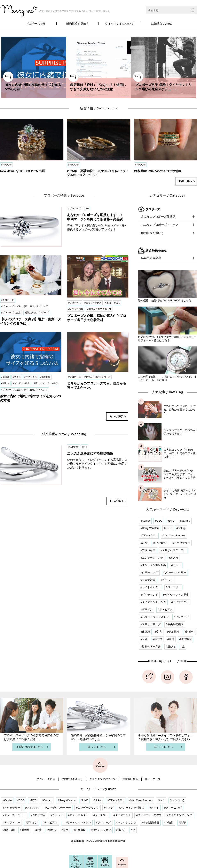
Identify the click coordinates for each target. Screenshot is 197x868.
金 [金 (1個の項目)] (183, 646)
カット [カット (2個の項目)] (177, 565)
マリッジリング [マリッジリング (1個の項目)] (151, 624)
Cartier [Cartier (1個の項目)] (146, 521)
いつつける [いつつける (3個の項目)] (161, 543)
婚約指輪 (46, 377)
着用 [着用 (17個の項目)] (171, 639)
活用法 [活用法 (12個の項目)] (158, 639)
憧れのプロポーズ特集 (47, 383)
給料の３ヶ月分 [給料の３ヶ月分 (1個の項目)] (151, 646)
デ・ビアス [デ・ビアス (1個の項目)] (166, 609)
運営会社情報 (130, 779)
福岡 (118, 303)
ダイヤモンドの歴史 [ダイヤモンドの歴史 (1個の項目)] (177, 595)
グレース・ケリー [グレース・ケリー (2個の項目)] (175, 572)
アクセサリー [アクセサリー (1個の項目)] (182, 543)
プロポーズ (8, 300)
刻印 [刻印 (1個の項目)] (159, 632)
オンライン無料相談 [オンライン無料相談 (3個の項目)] (154, 565)
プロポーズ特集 (36, 24)
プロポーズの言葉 (11, 312)
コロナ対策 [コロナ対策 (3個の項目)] (149, 580)
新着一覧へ (185, 181)
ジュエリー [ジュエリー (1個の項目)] (174, 587)
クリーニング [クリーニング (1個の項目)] (150, 572)
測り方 (6, 383)
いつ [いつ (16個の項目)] (145, 543)
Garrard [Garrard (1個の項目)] (186, 521)
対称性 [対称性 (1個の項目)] (190, 632)
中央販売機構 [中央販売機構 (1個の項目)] (175, 624)
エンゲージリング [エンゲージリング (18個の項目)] (153, 558)
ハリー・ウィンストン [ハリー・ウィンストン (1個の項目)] (155, 617)
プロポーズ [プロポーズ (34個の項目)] (182, 617)
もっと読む (116, 416)
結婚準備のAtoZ (161, 24)
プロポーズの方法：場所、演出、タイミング (25, 306)
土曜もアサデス (93, 303)
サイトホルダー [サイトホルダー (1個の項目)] (151, 587)
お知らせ (7, 165)
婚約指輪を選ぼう (78, 24)
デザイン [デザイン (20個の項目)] (147, 609)
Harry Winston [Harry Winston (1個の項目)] (150, 528)
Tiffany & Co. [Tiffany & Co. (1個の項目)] (149, 535)
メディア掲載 (76, 309)
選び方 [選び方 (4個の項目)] (171, 646)
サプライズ (31, 377)
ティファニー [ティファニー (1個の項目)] (181, 602)
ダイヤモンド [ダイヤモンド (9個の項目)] (150, 595)
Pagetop (100, 764)
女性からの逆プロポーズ (98, 377)
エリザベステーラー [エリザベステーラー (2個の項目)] (174, 550)
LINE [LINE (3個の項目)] (168, 528)
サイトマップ (153, 779)
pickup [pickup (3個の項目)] (182, 528)
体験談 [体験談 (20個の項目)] (146, 632)
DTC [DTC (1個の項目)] (172, 521)
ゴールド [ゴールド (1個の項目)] (167, 580)
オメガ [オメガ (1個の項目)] (174, 558)
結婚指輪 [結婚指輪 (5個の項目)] (186, 639)
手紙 (109, 303)
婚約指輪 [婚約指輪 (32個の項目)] (174, 632)
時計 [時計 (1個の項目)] (145, 639)
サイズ (17, 377)
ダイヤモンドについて (119, 24)
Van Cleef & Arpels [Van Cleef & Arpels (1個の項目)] (175, 535)
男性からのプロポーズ (37, 312)
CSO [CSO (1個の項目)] (159, 521)
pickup (6, 377)
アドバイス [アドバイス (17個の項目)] (149, 550)
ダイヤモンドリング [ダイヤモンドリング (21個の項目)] (154, 602)
